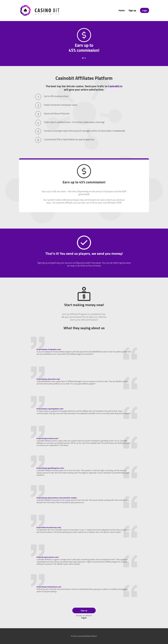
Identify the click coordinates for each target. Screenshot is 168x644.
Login (144, 10)
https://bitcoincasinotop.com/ (49, 527)
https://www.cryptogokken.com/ (50, 409)
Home (122, 10)
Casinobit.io (115, 86)
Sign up (132, 10)
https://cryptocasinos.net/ (47, 438)
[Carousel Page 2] (85, 58)
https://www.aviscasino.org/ (48, 379)
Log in (84, 618)
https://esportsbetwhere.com (49, 587)
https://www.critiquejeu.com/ (49, 349)
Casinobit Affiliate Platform (87, 636)
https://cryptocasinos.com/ (48, 557)
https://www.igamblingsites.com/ (50, 468)
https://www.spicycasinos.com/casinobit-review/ (57, 498)
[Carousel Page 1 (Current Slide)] (83, 58)
